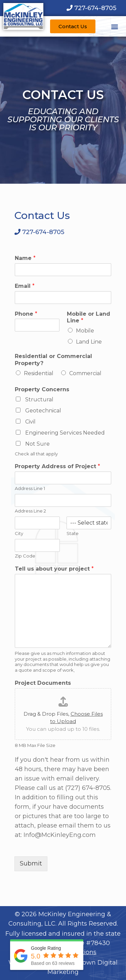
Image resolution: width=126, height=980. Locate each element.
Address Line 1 (30, 488)
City (19, 533)
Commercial (85, 373)
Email (25, 286)
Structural (39, 399)
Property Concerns (42, 389)
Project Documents (43, 683)
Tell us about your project (54, 569)
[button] (115, 26)
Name (25, 258)
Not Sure (37, 444)
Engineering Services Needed (65, 433)
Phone (26, 314)
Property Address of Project (57, 466)
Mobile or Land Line (89, 317)
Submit (31, 863)
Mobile (85, 331)
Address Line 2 (30, 511)
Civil (30, 422)
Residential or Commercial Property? (53, 360)
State (73, 533)
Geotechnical (43, 411)
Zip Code (25, 556)
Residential (39, 373)
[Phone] (37, 325)
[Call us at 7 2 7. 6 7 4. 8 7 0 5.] (91, 8)
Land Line (89, 342)
